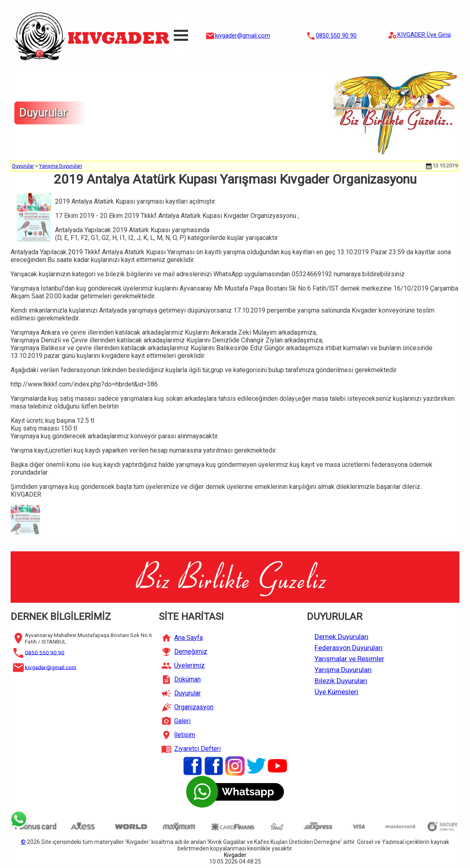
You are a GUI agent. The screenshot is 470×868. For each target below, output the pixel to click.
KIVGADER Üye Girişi (424, 35)
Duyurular (23, 166)
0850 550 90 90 (336, 36)
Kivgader (235, 855)
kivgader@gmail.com (243, 36)
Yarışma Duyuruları (61, 166)
